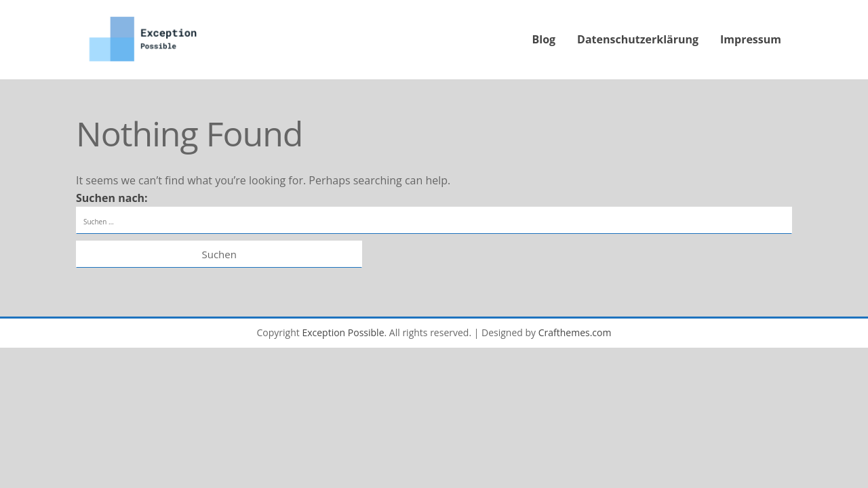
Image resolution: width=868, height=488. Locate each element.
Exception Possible (343, 332)
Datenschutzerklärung (638, 39)
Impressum (751, 39)
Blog (544, 39)
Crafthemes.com (575, 332)
